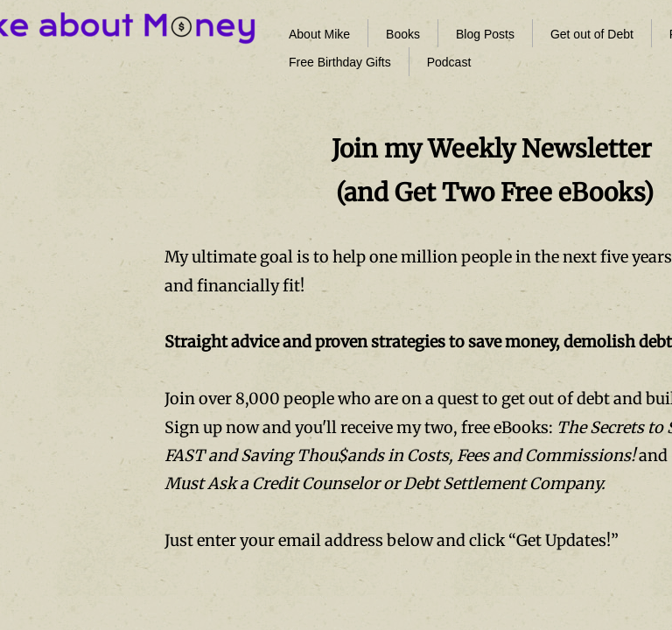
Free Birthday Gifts (340, 62)
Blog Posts (485, 34)
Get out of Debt (592, 34)
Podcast (449, 62)
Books (403, 34)
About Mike (319, 34)
